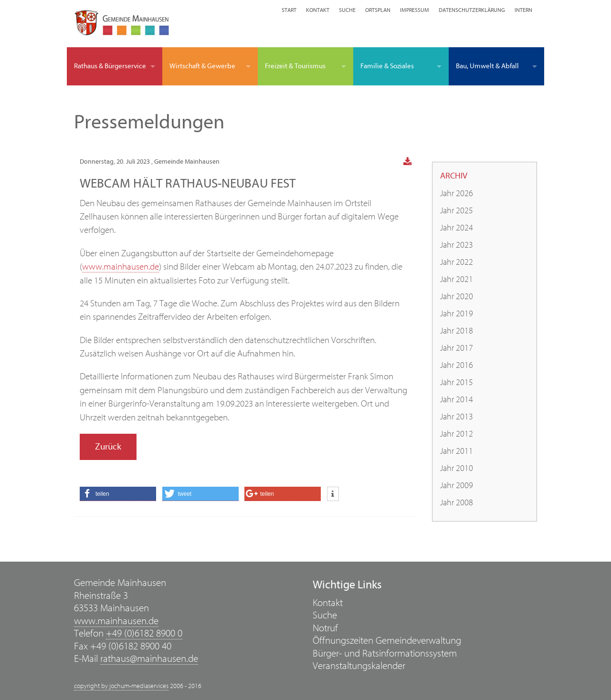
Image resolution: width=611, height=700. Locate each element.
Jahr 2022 (457, 262)
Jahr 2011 (457, 451)
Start (289, 10)
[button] (118, 494)
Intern (523, 10)
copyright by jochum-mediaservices (121, 686)
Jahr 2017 (457, 348)
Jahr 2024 (457, 228)
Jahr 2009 (457, 486)
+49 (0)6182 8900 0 (144, 633)
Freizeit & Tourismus (295, 66)
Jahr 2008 (457, 503)
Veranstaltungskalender (359, 666)
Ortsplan (378, 10)
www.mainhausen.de (121, 267)
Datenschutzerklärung (472, 10)
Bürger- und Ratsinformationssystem (385, 653)
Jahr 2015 (457, 382)
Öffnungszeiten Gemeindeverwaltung (387, 641)
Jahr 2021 (457, 279)
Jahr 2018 (457, 331)
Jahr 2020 (457, 297)
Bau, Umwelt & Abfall (487, 66)
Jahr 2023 (457, 245)
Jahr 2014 (457, 400)
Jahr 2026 (457, 193)
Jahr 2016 (457, 365)
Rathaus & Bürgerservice (110, 66)
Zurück (108, 447)
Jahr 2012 (457, 434)
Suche (347, 10)
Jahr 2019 (457, 314)
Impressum (415, 10)
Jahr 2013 (457, 417)
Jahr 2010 (457, 468)
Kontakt (318, 10)
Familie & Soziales (387, 66)
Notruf (325, 628)
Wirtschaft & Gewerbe (202, 66)
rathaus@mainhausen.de (149, 659)
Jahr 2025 (457, 211)
